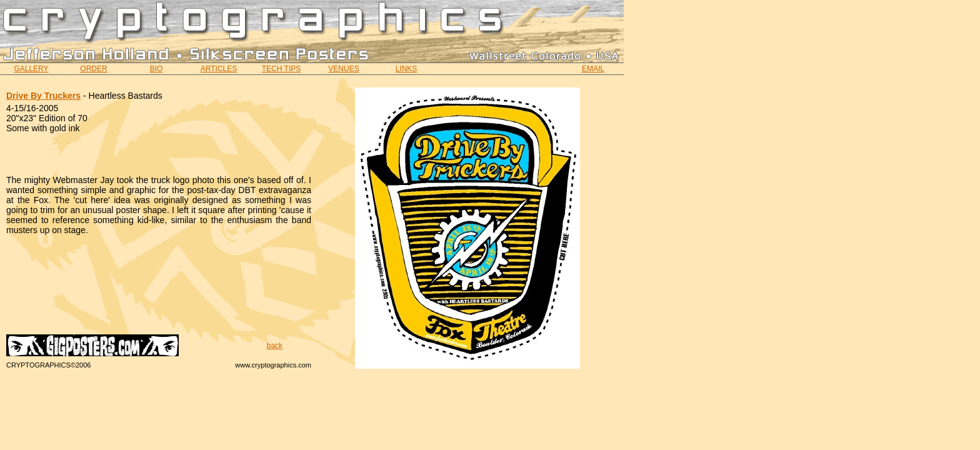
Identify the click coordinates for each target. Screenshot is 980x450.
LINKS (407, 69)
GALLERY (31, 69)
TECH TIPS (281, 69)
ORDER (93, 69)
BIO (157, 69)
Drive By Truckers (43, 96)
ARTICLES (219, 69)
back (275, 346)
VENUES (343, 69)
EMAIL (593, 69)
